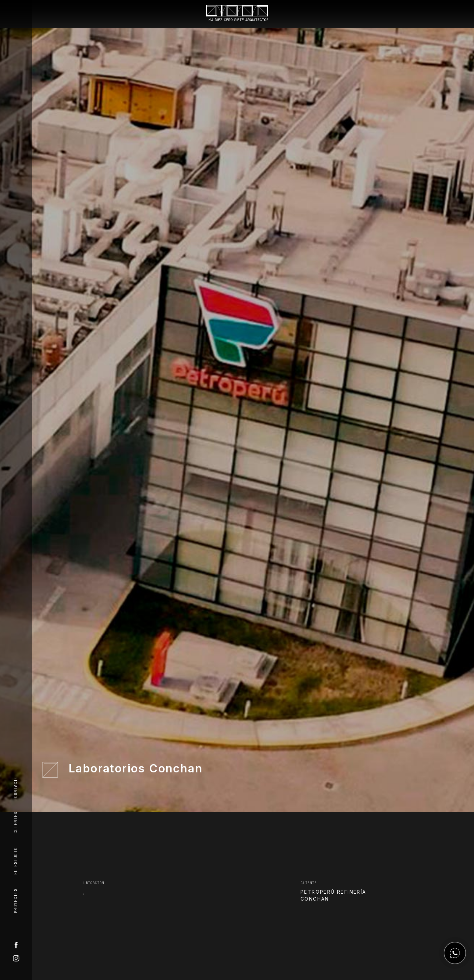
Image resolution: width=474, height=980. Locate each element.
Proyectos (16, 901)
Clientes (16, 823)
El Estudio (16, 861)
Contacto (16, 787)
